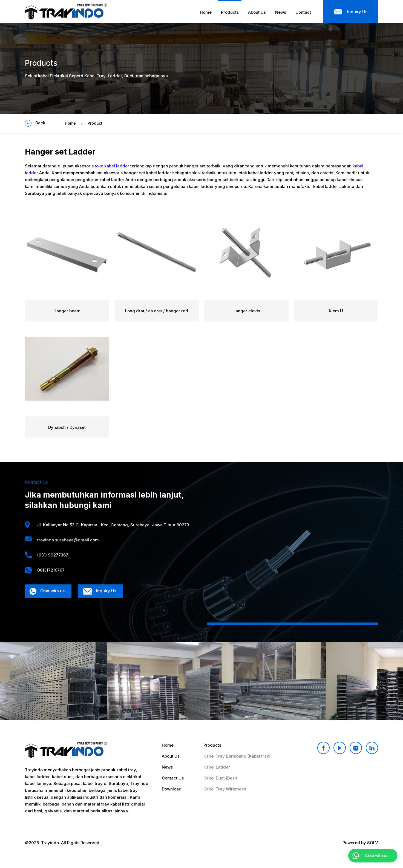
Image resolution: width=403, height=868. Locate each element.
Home (70, 123)
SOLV (373, 843)
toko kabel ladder (112, 166)
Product (95, 123)
